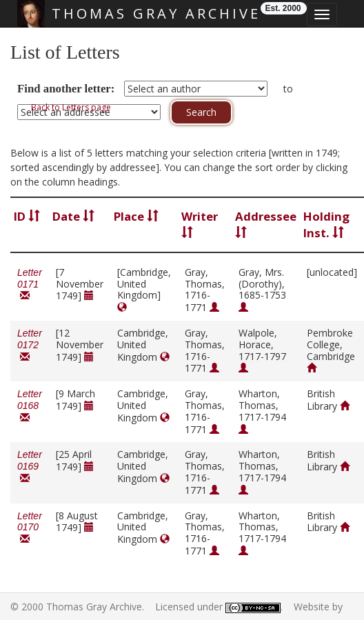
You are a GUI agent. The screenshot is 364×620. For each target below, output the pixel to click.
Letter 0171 (30, 284)
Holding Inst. (326, 224)
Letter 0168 (30, 406)
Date (73, 216)
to (288, 89)
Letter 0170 (30, 528)
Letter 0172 (30, 345)
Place (136, 216)
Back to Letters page (71, 107)
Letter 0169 (30, 467)
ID (27, 216)
